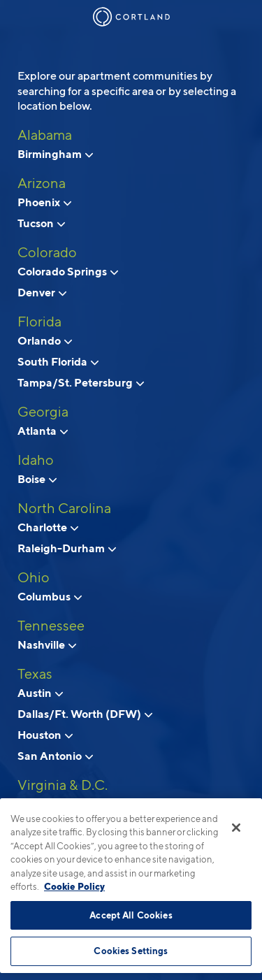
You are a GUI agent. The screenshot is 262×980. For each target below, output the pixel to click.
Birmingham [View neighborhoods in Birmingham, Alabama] (55, 154)
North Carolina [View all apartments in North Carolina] (64, 508)
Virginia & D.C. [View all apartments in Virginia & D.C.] (63, 785)
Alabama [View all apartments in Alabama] (45, 135)
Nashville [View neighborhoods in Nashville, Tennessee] (47, 644)
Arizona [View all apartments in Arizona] (42, 183)
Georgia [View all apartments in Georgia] (43, 412)
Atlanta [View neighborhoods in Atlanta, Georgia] (43, 431)
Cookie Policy (74, 886)
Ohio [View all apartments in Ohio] (34, 577)
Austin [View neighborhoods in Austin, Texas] (40, 693)
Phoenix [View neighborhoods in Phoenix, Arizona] (44, 202)
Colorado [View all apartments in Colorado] (47, 252)
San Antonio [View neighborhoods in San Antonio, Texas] (55, 756)
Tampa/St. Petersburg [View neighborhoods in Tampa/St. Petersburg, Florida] (81, 382)
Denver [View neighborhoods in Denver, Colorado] (42, 292)
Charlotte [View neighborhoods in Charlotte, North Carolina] (48, 527)
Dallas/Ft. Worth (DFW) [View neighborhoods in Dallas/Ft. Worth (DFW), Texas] (85, 714)
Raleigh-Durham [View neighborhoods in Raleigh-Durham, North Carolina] (67, 548)
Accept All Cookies (131, 915)
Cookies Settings (131, 951)
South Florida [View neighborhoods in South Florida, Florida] (58, 361)
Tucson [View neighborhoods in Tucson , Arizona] (41, 223)
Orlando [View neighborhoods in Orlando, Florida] (45, 340)
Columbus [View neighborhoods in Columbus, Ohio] (50, 596)
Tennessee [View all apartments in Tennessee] (51, 626)
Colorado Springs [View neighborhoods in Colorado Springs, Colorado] (68, 271)
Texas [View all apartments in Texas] (35, 674)
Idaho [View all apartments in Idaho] (36, 460)
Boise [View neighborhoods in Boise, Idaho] (37, 479)
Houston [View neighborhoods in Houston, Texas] (45, 735)
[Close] (236, 828)
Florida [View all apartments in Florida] (39, 322)
